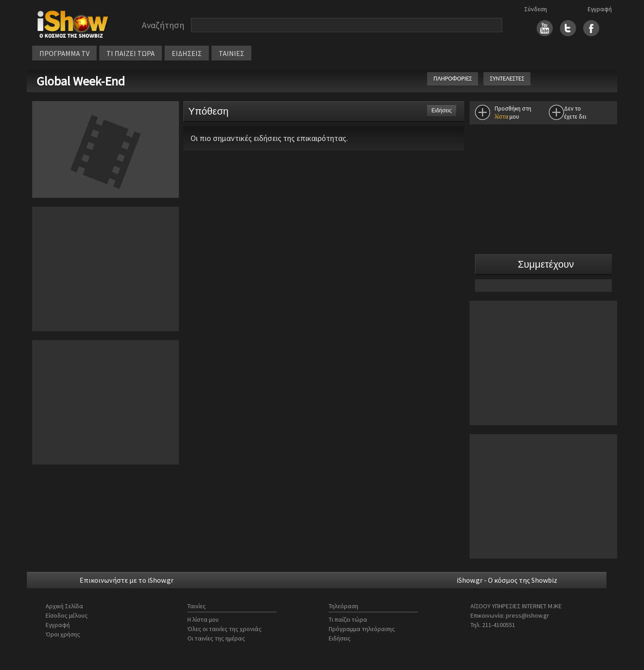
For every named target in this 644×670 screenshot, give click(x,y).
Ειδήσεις (340, 638)
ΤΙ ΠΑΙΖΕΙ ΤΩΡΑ (131, 53)
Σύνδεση (536, 9)
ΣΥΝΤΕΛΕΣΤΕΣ (507, 79)
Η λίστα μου (203, 619)
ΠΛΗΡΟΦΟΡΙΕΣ (453, 79)
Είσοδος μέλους (67, 615)
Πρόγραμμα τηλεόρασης (362, 629)
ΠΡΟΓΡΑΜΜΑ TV (64, 53)
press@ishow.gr (527, 615)
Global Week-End (82, 81)
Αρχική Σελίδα (64, 606)
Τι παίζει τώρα (348, 619)
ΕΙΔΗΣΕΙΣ (187, 53)
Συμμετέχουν (546, 264)
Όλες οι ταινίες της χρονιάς (225, 629)
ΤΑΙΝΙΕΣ (231, 53)
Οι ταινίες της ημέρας (216, 638)
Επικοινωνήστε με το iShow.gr (127, 580)
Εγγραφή (600, 9)
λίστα (501, 117)
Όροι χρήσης (63, 634)
